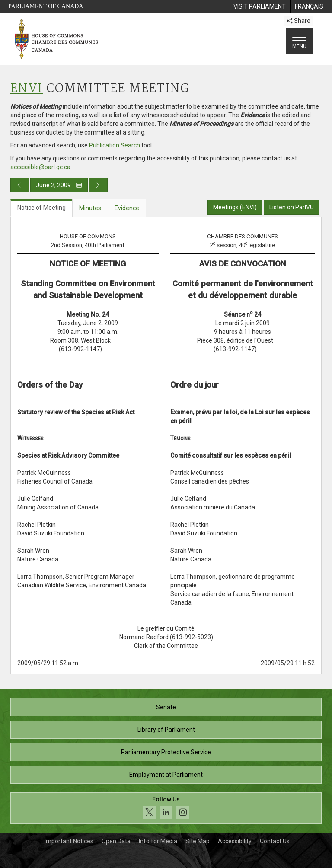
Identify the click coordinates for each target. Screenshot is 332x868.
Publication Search (115, 145)
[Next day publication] (98, 185)
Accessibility (235, 841)
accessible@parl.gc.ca (40, 167)
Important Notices (69, 841)
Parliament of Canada (46, 6)
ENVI (27, 89)
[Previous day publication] (20, 185)
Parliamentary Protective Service (166, 752)
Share (298, 21)
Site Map (198, 841)
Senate (166, 707)
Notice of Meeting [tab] (41, 208)
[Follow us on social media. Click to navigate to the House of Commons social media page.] (166, 808)
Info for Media (158, 841)
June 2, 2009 (59, 185)
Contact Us (275, 841)
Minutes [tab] (90, 208)
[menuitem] (259, 6)
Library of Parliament (166, 730)
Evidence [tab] (127, 208)
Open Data (116, 841)
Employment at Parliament (166, 775)
